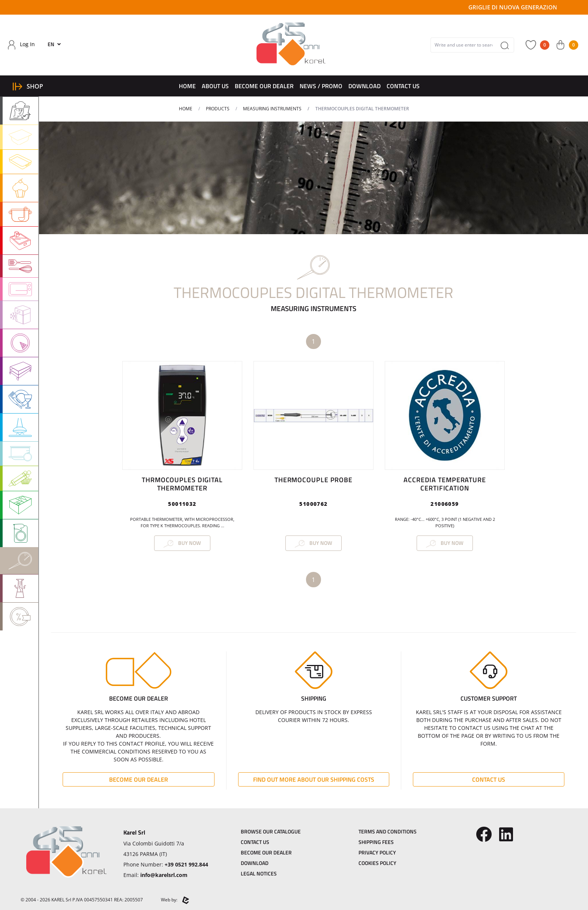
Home (187, 86)
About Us (215, 86)
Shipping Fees (376, 842)
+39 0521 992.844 (186, 864)
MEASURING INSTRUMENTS (272, 109)
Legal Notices (259, 873)
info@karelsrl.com (164, 875)
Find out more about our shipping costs (314, 779)
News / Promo (321, 86)
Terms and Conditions (388, 831)
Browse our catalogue (271, 831)
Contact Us (403, 86)
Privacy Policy (377, 852)
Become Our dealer (264, 86)
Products (218, 109)
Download (364, 86)
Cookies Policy (377, 863)
